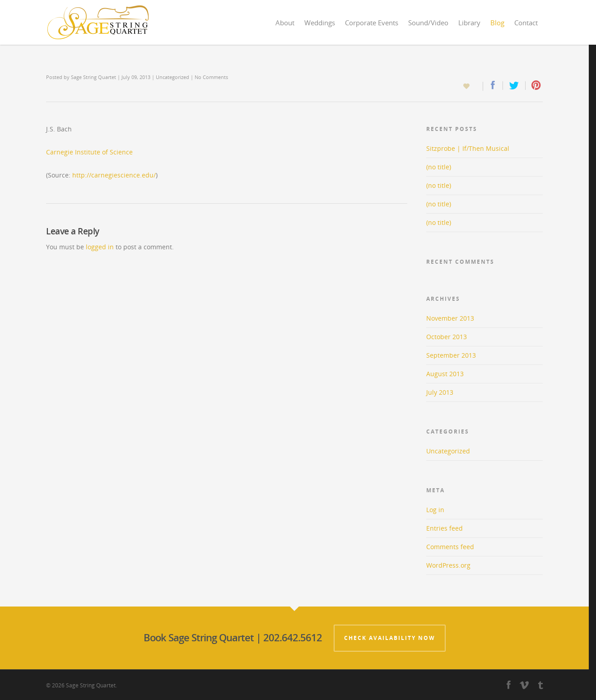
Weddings (320, 23)
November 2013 (450, 318)
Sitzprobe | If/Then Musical (468, 148)
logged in (100, 247)
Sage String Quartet (93, 77)
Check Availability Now (390, 638)
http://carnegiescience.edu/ (114, 175)
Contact (526, 23)
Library (469, 23)
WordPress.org (448, 565)
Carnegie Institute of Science (89, 152)
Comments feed (450, 547)
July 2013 (440, 392)
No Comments (211, 77)
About (285, 23)
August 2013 (445, 374)
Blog (497, 23)
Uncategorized (172, 77)
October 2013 (447, 337)
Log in (435, 510)
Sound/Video (428, 23)
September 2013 (451, 355)
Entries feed (445, 528)
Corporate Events (372, 23)
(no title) (439, 167)
